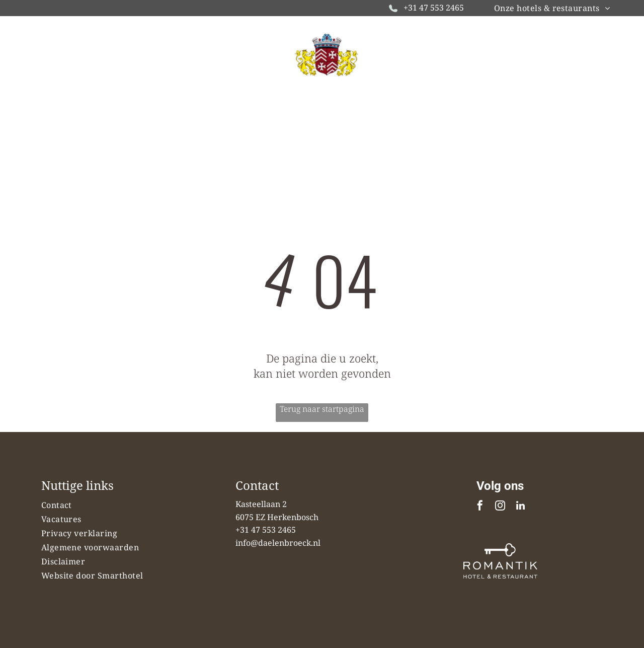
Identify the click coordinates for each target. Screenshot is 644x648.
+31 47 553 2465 (434, 8)
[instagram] (500, 507)
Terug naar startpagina (322, 409)
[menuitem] (552, 8)
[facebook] (480, 507)
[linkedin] (520, 507)
